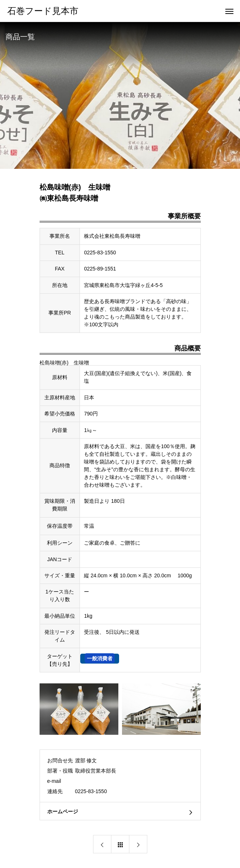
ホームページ (63, 811)
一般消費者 (100, 658)
